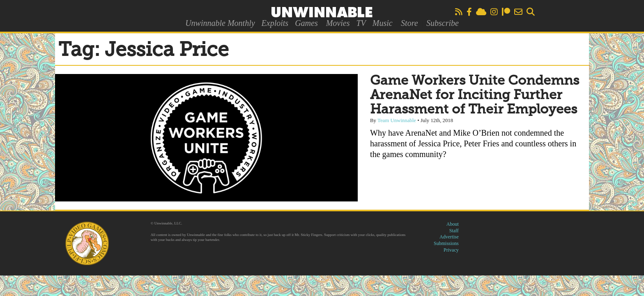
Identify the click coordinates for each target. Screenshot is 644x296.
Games (306, 23)
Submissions (446, 243)
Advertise (449, 237)
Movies (338, 23)
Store (409, 23)
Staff (454, 231)
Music (383, 23)
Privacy (451, 250)
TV (361, 23)
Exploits (275, 23)
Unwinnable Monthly (220, 23)
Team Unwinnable (397, 120)
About (453, 224)
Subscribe (443, 23)
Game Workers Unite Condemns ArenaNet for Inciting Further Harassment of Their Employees (475, 95)
